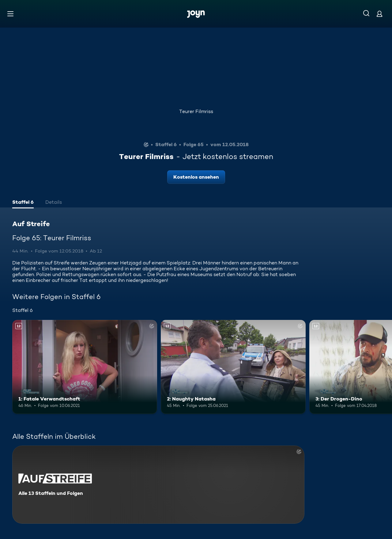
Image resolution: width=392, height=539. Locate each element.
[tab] (23, 203)
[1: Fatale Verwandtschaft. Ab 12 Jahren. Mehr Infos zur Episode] (85, 367)
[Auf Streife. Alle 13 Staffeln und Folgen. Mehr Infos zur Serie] (158, 485)
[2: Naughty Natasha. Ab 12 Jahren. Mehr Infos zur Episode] (233, 367)
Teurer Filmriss (196, 111)
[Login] (379, 14)
